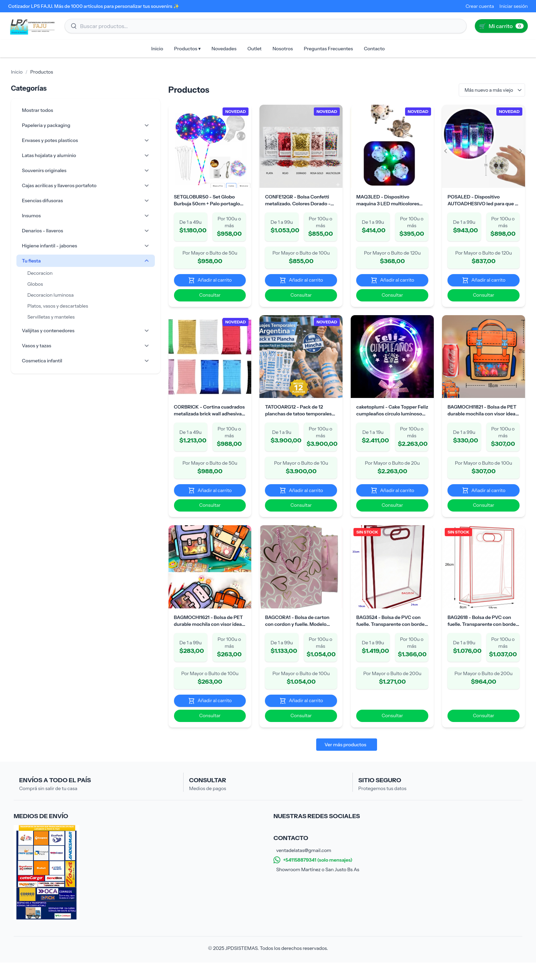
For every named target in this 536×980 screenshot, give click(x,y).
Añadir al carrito (190, 286)
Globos (35, 284)
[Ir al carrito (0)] (501, 26)
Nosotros (283, 49)
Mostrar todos (37, 110)
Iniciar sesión (514, 6)
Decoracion (40, 273)
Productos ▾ (187, 49)
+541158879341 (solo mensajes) (313, 877)
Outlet (255, 49)
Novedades (224, 49)
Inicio (157, 49)
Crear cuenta (480, 6)
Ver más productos (334, 762)
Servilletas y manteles (51, 317)
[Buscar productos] (266, 26)
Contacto (374, 49)
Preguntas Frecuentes (329, 49)
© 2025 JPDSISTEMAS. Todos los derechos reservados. (268, 966)
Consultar (190, 301)
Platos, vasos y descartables (58, 306)
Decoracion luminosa (50, 295)
